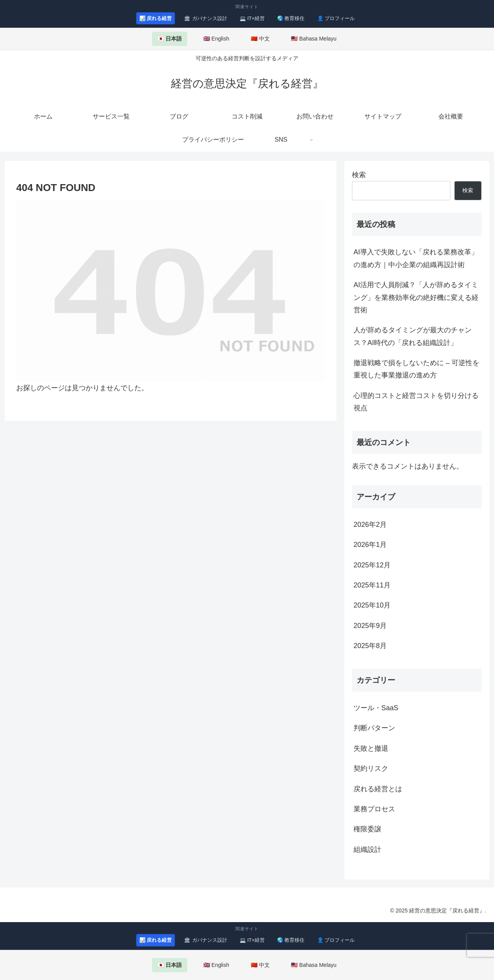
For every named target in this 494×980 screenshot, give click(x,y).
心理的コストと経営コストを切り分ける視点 (416, 402)
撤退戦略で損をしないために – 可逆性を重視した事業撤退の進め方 (416, 369)
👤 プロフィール (336, 18)
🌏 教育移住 (291, 18)
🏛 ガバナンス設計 (206, 18)
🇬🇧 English (216, 39)
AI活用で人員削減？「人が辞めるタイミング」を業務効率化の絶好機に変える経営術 (416, 297)
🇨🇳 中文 (260, 39)
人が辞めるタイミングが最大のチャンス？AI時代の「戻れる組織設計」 (413, 336)
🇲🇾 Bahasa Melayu (314, 39)
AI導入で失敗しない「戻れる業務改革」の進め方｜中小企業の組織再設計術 (416, 258)
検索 (359, 175)
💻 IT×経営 (252, 18)
